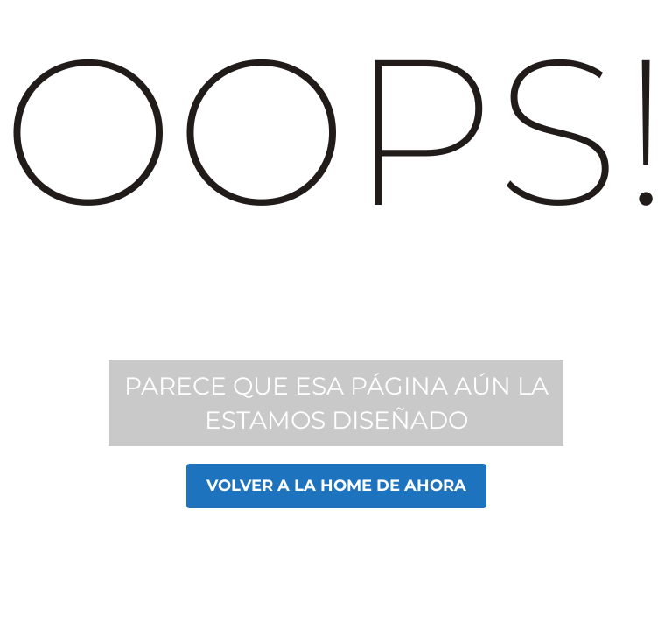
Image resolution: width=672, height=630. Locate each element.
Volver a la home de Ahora (336, 486)
